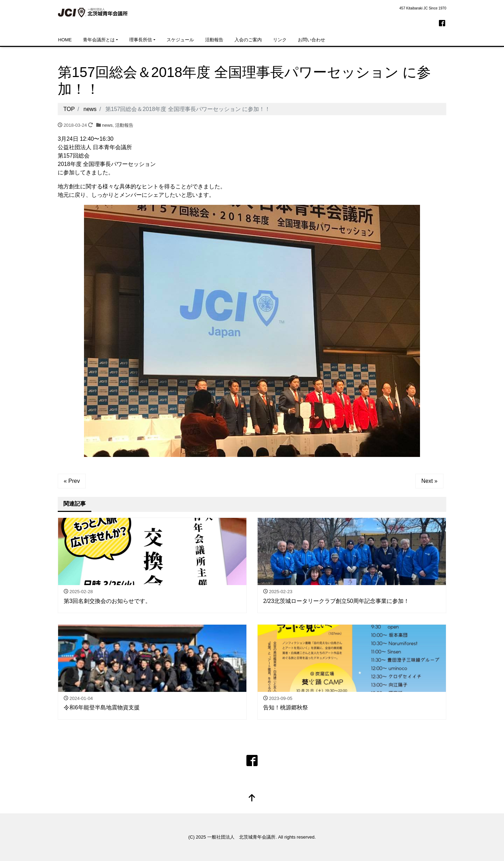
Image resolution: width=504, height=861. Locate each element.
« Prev (72, 481)
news (107, 125)
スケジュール (180, 40)
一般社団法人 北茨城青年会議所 (241, 837)
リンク (280, 40)
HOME (65, 40)
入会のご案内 (248, 40)
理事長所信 (141, 40)
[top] (252, 798)
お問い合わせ (311, 40)
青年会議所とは (99, 40)
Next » (429, 481)
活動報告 (214, 40)
